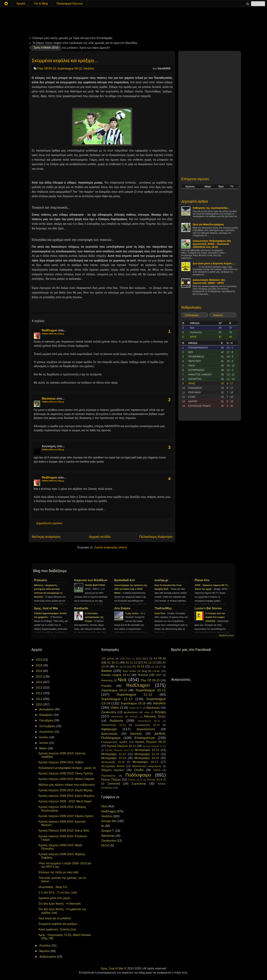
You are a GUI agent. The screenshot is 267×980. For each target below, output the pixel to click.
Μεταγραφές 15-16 (113, 762)
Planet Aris (202, 580)
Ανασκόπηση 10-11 (114, 725)
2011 (39, 699)
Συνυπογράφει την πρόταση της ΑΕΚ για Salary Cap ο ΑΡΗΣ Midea (131, 589)
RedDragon (49, 330)
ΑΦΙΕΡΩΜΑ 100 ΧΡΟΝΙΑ (125, 717)
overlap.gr (161, 580)
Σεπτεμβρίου (48, 726)
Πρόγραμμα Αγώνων (70, 3)
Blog (144, 671)
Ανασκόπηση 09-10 (149, 721)
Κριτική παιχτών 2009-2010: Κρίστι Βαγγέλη (66, 796)
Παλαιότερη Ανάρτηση (156, 537)
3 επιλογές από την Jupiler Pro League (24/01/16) (215, 617)
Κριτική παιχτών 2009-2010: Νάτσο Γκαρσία (66, 779)
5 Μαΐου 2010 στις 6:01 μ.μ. (53, 402)
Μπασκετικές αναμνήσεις (147, 766)
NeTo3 (105, 845)
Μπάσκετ (218, 315)
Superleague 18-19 (133, 703)
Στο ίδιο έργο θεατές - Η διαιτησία (60, 904)
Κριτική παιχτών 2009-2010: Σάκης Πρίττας (66, 773)
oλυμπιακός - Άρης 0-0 (53, 887)
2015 (39, 677)
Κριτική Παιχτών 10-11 (121, 746)
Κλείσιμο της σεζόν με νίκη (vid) (58, 872)
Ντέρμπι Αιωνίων (113, 770)
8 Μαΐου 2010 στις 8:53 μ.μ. (53, 450)
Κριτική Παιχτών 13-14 (117, 750)
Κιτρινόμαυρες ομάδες (114, 742)
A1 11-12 (131, 663)
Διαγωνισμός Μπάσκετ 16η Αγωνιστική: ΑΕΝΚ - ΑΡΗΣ (209, 281)
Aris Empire (122, 608)
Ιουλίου (44, 737)
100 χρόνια (108, 659)
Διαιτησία (136, 734)
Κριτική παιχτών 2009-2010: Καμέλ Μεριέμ (65, 790)
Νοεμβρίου (47, 715)
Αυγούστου (47, 732)
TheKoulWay (163, 608)
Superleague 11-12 (134, 694)
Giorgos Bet (109, 821)
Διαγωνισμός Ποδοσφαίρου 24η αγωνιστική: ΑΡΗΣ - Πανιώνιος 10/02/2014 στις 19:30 (212, 244)
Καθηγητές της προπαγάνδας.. (211, 208)
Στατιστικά (114, 784)
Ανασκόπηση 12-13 (147, 725)
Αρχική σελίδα (100, 537)
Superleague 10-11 (151, 690)
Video (115, 708)
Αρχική (21, 3)
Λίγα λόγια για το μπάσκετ (55, 918)
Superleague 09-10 (70, 69)
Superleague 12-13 (117, 699)
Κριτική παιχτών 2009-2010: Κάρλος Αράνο (66, 816)
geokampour (131, 712)
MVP (158, 675)
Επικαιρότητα (145, 738)
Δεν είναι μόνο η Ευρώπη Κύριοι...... (214, 263)
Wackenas (49, 399)
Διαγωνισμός (109, 734)
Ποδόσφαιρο (192, 315)
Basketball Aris (125, 580)
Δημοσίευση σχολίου (49, 523)
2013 (39, 688)
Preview (106, 686)
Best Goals (129, 671)
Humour (143, 675)
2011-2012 (142, 659)
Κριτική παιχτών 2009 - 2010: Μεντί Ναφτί (65, 801)
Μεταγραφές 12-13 (147, 754)
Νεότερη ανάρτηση (46, 537)
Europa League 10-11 (116, 675)
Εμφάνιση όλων (226, 635)
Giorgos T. (108, 831)
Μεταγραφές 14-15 (147, 758)
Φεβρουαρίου (48, 957)
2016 (39, 671)
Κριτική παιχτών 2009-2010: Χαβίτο (61, 762)
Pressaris (40, 580)
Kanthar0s (81, 608)
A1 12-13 (150, 663)
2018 (39, 665)
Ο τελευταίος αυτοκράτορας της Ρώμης (94, 617)
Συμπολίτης (139, 784)
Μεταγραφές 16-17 (145, 762)
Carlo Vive (160, 613)
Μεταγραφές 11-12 (114, 754)
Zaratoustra (109, 712)
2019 (39, 660)
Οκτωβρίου (47, 720)
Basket (107, 671)
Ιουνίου (44, 743)
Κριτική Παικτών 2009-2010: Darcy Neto (64, 831)
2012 (39, 693)
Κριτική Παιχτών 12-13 (154, 746)
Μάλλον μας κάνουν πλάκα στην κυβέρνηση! (67, 785)
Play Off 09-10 (47, 69)
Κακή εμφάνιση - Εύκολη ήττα (57, 929)
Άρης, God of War (46, 608)
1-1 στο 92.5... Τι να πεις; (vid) (58, 893)
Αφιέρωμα (109, 729)
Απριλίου (45, 946)
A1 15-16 (138, 666)
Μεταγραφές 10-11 (147, 750)
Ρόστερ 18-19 (135, 780)
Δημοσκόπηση (146, 729)
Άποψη (160, 712)
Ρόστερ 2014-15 (156, 780)
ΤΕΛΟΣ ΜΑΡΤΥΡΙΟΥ (95, 585)
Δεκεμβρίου (47, 709)
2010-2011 (125, 659)
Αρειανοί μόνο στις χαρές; (55, 898)
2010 (39, 704)
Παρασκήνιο (108, 776)
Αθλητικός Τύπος (155, 716)
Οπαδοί (139, 770)
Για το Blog (41, 3)
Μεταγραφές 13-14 (114, 758)
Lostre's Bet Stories (208, 608)
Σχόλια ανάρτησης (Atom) (111, 547)
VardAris (89, 69)
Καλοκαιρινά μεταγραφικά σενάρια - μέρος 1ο (67, 768)
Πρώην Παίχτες (111, 780)
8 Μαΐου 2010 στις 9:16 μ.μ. (53, 481)
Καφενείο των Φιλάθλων (91, 580)
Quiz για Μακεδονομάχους (208, 224)
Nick (122, 680)
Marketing (107, 680)
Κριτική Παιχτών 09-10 (151, 742)
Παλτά (157, 770)
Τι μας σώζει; (132, 613)
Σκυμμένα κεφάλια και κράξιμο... (65, 61)
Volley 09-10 (136, 708)
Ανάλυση (116, 721)
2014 (39, 682)
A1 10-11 (113, 663)
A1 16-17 (157, 667)
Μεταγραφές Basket (113, 766)
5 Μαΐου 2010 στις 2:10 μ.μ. (53, 334)
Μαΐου (44, 748)
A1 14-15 (121, 667)
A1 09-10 (160, 658)
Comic (156, 671)
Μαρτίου (45, 951)
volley (147, 712)
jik (103, 826)
